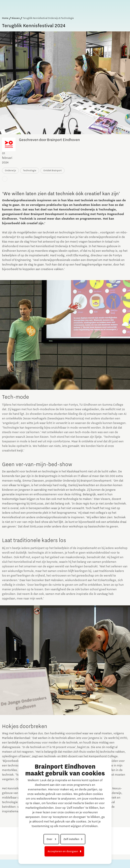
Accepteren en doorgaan (63, 851)
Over (50, 839)
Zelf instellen (71, 839)
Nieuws (16, 18)
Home (5, 18)
